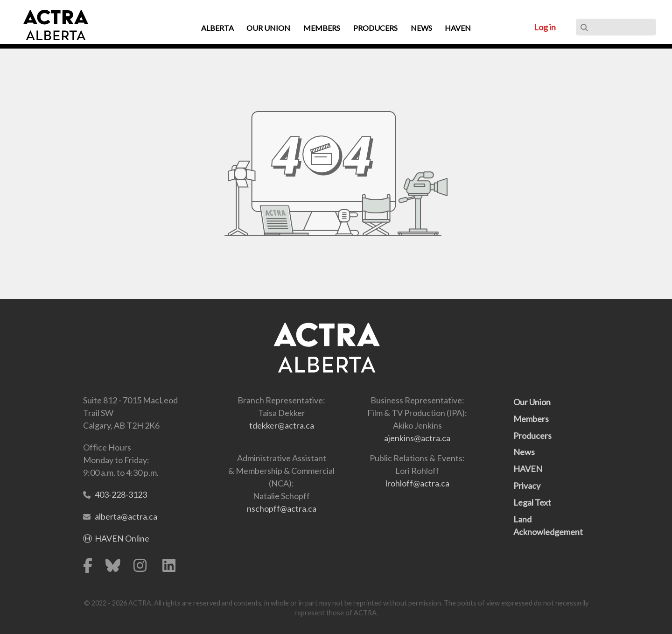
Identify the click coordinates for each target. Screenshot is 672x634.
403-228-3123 (121, 494)
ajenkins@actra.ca (417, 438)
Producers (532, 436)
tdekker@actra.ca (282, 425)
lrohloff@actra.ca (417, 483)
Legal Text (532, 502)
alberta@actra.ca (126, 516)
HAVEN (528, 469)
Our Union (532, 402)
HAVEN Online (122, 538)
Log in (545, 27)
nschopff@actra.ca (282, 508)
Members (531, 419)
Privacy (527, 486)
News (524, 452)
